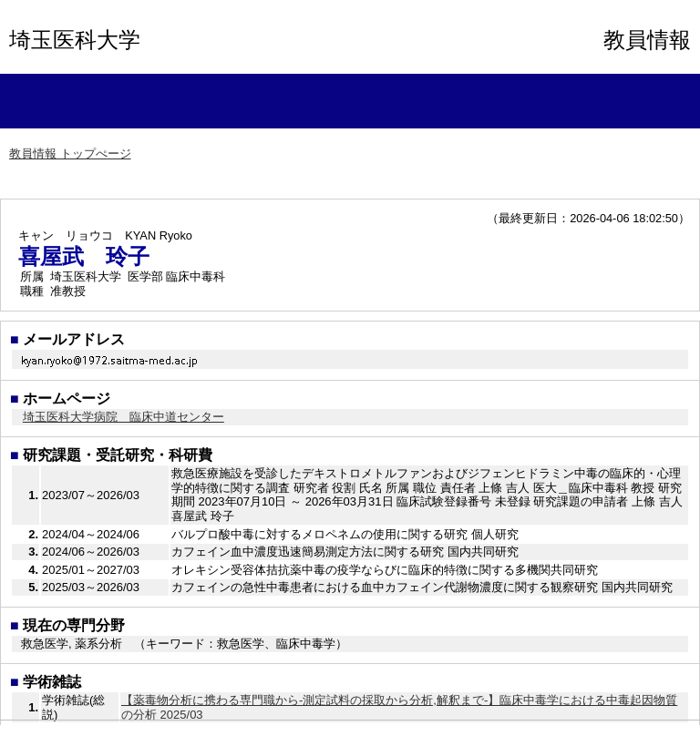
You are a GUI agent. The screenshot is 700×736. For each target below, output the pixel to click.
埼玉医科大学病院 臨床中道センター (124, 417)
